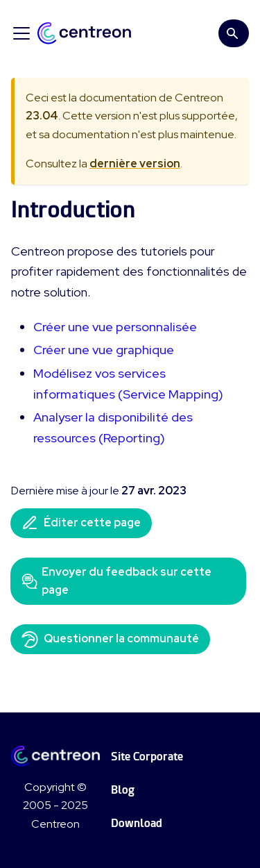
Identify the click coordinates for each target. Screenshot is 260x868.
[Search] (234, 33)
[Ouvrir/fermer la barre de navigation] (21, 33)
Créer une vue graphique (104, 350)
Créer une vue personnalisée (115, 327)
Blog (123, 790)
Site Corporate (147, 757)
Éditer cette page (81, 523)
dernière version (135, 164)
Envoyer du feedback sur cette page (116, 581)
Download (137, 823)
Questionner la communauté (110, 640)
